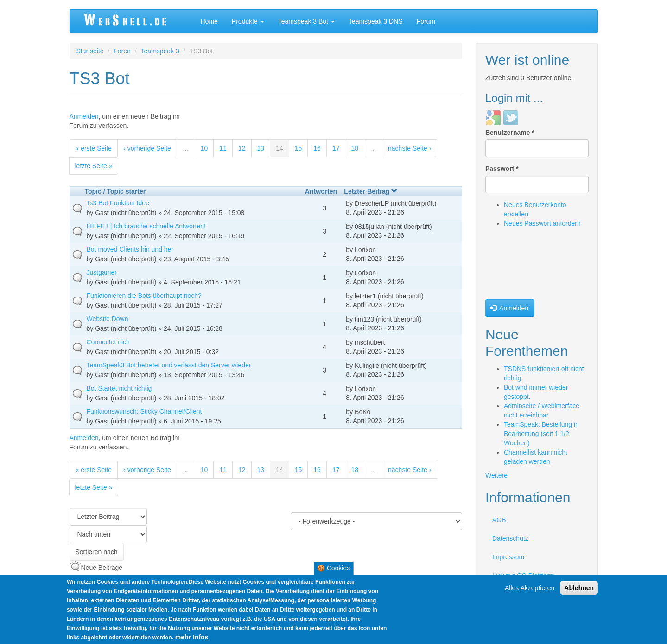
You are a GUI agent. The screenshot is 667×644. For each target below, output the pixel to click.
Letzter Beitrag (371, 191)
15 (299, 148)
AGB (499, 520)
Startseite (90, 51)
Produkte (248, 21)
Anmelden (84, 116)
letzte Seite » (94, 166)
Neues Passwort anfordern (542, 223)
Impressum (508, 557)
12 (242, 148)
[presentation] (523, 266)
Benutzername (510, 133)
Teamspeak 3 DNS (376, 21)
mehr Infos (192, 637)
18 (355, 148)
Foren (122, 51)
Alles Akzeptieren (530, 588)
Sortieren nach (97, 552)
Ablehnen (579, 588)
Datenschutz (510, 538)
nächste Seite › (410, 148)
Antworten (321, 191)
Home (209, 21)
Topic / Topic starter (115, 191)
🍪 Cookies (333, 568)
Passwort (502, 169)
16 (317, 148)
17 (336, 148)
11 (223, 148)
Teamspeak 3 (160, 51)
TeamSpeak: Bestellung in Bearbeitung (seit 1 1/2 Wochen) (541, 434)
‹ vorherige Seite (147, 148)
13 (261, 148)
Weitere (496, 475)
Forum (426, 21)
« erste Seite (94, 148)
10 (204, 148)
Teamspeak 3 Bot (306, 21)
